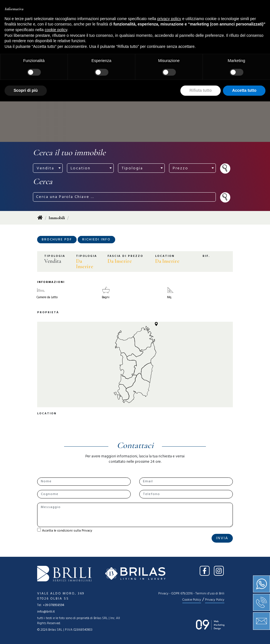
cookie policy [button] (56, 572)
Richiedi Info (96, 240)
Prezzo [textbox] (181, 168)
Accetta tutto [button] (244, 633)
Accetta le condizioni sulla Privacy (67, 531)
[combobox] (48, 168)
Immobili (57, 218)
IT (216, 8)
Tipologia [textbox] (132, 168)
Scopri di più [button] (26, 633)
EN (227, 8)
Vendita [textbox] (45, 168)
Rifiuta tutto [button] (201, 633)
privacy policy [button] (169, 561)
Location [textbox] (81, 168)
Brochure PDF (57, 240)
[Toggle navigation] (135, 25)
